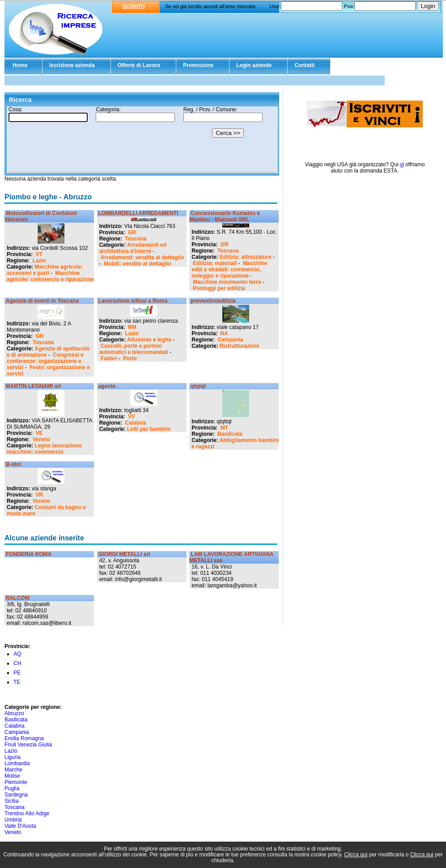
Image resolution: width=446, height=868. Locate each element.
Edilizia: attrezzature (246, 257)
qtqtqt (198, 386)
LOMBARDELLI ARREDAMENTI (138, 213)
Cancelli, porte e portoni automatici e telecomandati (134, 349)
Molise (12, 776)
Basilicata (230, 434)
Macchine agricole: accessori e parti (45, 270)
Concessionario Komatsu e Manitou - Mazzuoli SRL (225, 216)
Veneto (41, 439)
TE (17, 682)
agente (107, 386)
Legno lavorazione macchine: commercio (44, 449)
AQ (17, 654)
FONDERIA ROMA (29, 554)
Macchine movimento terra (227, 282)
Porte (130, 358)
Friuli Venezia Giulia (28, 745)
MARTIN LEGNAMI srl (33, 386)
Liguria (13, 757)
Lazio (40, 261)
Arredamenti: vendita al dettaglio (142, 257)
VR (39, 495)
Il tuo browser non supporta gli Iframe (142, 140)
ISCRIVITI (134, 6)
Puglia (12, 788)
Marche (13, 770)
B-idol (13, 464)
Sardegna (16, 795)
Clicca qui (356, 855)
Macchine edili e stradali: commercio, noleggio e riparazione (229, 270)
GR (132, 232)
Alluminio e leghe (149, 340)
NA (224, 333)
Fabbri (109, 358)
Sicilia (11, 801)
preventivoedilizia (213, 301)
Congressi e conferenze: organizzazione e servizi (45, 361)
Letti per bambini (149, 429)
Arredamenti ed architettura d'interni (133, 248)
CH (17, 663)
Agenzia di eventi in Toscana (42, 301)
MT (224, 428)
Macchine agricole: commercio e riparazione (50, 276)
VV (132, 417)
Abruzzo (14, 713)
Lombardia (17, 763)
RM (132, 327)
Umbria (13, 820)
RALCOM (18, 598)
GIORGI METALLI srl (124, 554)
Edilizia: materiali (215, 263)
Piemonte (16, 782)
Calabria (135, 423)
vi (402, 164)
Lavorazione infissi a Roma (133, 301)
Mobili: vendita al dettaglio (138, 264)
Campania (230, 340)
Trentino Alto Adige (27, 813)
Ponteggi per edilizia (219, 288)
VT (39, 254)
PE (17, 673)
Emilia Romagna (24, 738)
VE (39, 433)
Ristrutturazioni (240, 346)
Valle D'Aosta (20, 826)
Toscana (136, 239)
